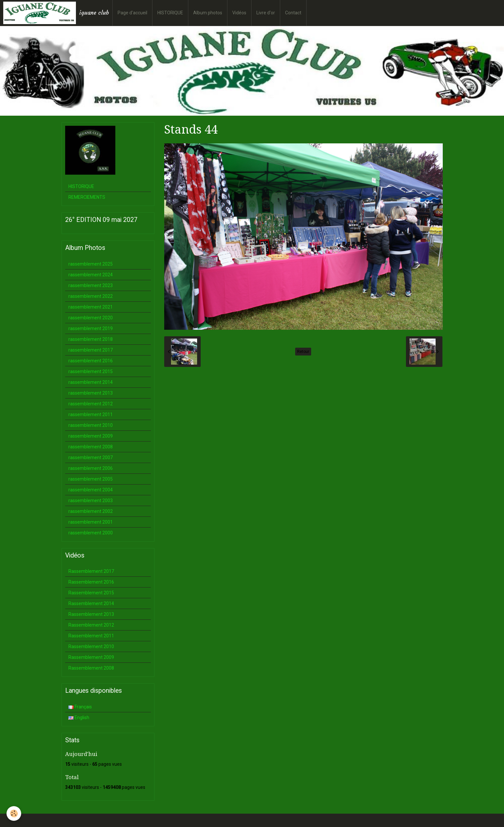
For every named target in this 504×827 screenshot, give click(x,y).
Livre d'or (266, 13)
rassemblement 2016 (91, 361)
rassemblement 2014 (91, 382)
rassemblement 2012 (91, 404)
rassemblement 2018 (91, 339)
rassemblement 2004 (91, 490)
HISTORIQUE (170, 13)
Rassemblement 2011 (91, 636)
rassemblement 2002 (91, 511)
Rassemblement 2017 (91, 571)
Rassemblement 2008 (91, 668)
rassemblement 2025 (91, 264)
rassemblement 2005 (91, 479)
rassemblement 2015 (91, 371)
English (79, 718)
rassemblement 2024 (91, 275)
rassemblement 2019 (91, 328)
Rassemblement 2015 (91, 593)
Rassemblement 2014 (91, 603)
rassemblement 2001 (91, 522)
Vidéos (239, 13)
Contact (293, 13)
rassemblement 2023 (91, 285)
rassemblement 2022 (91, 296)
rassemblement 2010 (91, 425)
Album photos (208, 13)
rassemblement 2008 (91, 447)
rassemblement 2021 (91, 307)
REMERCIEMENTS (87, 197)
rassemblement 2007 (91, 457)
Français (80, 707)
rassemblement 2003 (91, 501)
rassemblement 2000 (91, 533)
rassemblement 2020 (91, 318)
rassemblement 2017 (91, 350)
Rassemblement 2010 (91, 646)
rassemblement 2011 (91, 414)
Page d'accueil (132, 13)
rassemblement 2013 (91, 393)
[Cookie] (14, 813)
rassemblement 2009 (91, 436)
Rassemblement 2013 (91, 614)
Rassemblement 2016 (91, 582)
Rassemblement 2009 (91, 657)
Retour (303, 352)
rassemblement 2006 (91, 468)
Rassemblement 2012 (91, 625)
